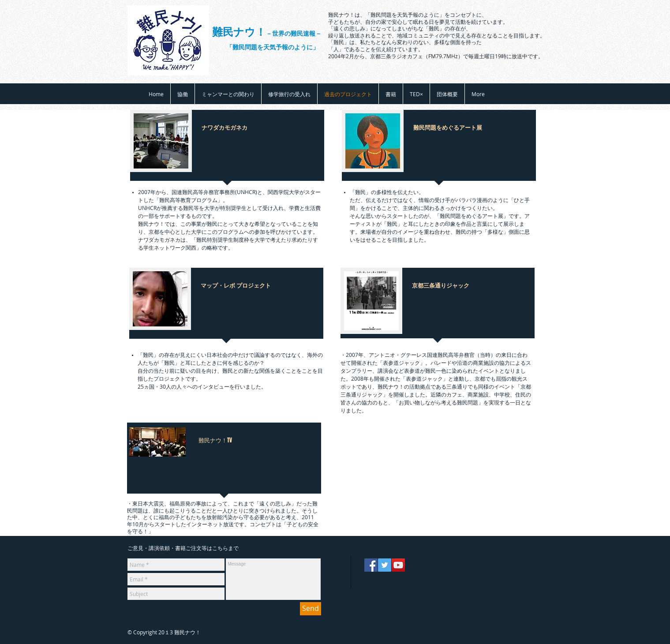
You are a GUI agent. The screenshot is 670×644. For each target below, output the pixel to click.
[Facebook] (371, 565)
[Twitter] (385, 565)
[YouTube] (398, 565)
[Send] (311, 609)
